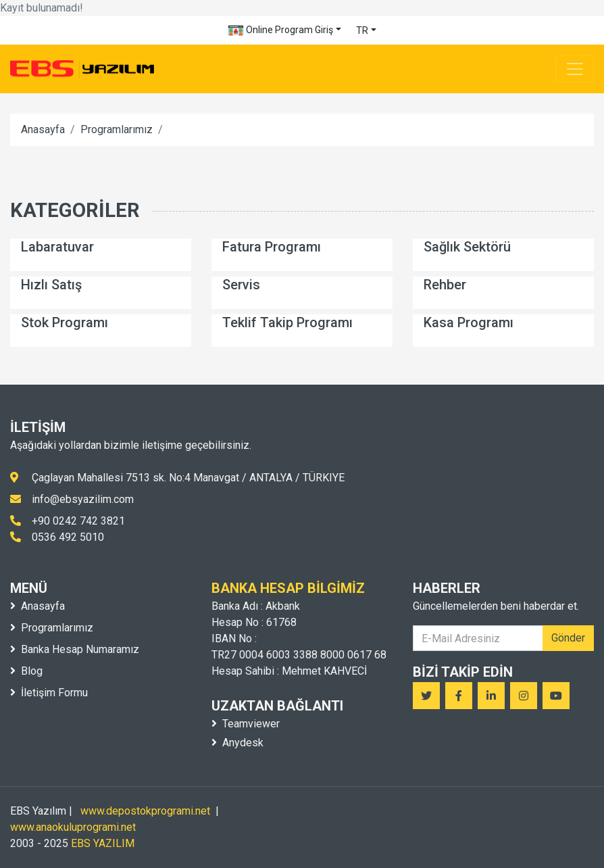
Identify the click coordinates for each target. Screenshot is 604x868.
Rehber (445, 285)
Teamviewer (246, 724)
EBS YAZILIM (103, 843)
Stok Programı (65, 322)
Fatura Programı (272, 247)
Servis (241, 285)
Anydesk (237, 743)
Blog (26, 671)
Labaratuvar (57, 247)
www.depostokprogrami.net (145, 811)
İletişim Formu (49, 693)
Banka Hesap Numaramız (75, 649)
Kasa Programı (469, 322)
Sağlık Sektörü (467, 247)
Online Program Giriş (280, 30)
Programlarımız (117, 129)
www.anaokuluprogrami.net (73, 827)
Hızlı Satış (51, 285)
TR (362, 30)
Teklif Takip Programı (287, 322)
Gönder (568, 638)
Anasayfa (43, 129)
